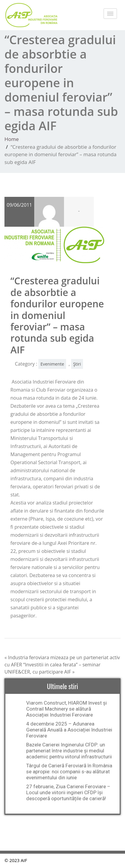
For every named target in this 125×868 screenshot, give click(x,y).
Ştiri (77, 364)
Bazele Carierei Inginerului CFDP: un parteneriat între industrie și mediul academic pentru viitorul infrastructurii (69, 751)
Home (12, 139)
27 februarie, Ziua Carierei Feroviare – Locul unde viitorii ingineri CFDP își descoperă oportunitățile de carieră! (68, 792)
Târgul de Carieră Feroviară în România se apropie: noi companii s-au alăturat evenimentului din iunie (69, 772)
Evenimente (52, 364)
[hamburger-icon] (110, 14)
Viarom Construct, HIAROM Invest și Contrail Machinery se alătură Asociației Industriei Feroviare (67, 709)
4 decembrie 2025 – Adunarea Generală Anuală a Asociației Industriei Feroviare (69, 730)
